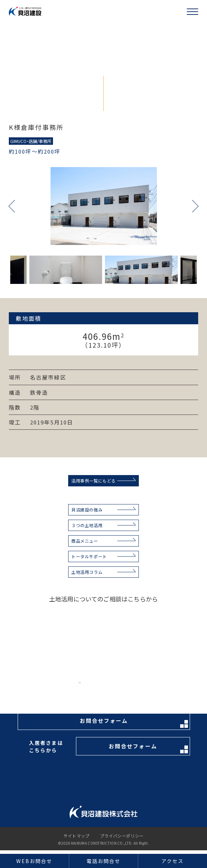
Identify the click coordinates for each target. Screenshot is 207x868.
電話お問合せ (104, 861)
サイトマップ (77, 836)
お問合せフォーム (134, 722)
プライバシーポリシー (122, 836)
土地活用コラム (87, 572)
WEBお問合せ (34, 861)
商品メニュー (85, 541)
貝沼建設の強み (87, 510)
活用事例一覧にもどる (94, 481)
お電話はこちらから (130, 686)
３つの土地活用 (87, 525)
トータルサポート (89, 556)
